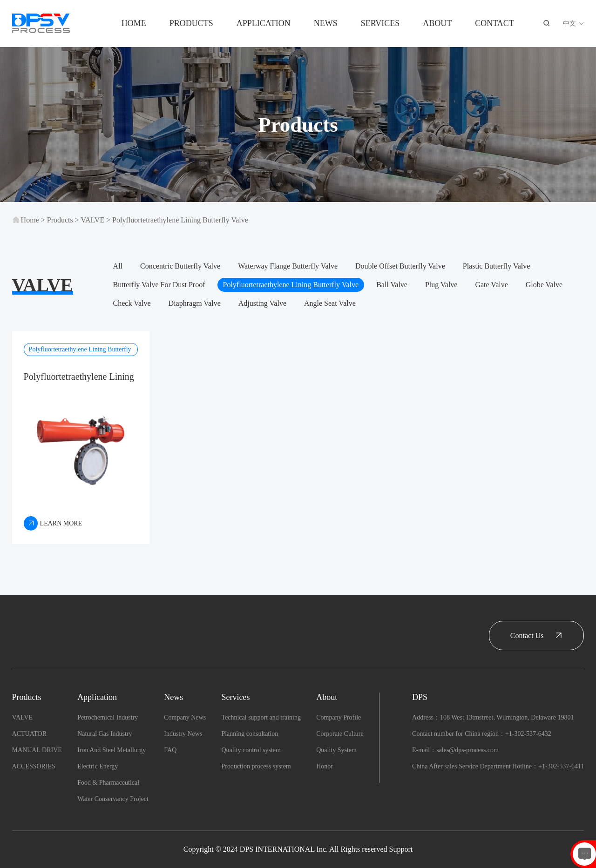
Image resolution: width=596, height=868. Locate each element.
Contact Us (537, 635)
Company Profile (339, 717)
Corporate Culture (340, 734)
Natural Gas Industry (105, 734)
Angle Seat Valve (330, 303)
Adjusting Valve (262, 303)
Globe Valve (544, 285)
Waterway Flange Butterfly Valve (288, 266)
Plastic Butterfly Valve (497, 266)
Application (264, 23)
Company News (185, 717)
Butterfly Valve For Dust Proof (159, 285)
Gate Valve (491, 285)
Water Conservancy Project (113, 799)
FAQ (170, 750)
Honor (325, 766)
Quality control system (251, 750)
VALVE (92, 220)
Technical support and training (261, 717)
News (326, 23)
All (118, 266)
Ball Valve (392, 285)
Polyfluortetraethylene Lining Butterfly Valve (180, 220)
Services (380, 23)
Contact (494, 23)
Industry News (183, 734)
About (437, 23)
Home (134, 23)
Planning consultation (250, 734)
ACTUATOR (29, 734)
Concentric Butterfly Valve (180, 266)
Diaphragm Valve (195, 303)
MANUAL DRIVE (37, 750)
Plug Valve (441, 285)
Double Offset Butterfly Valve (400, 266)
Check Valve (132, 303)
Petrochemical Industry (108, 717)
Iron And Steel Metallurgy (112, 750)
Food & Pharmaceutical (108, 783)
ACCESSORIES (34, 766)
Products (191, 23)
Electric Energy (98, 766)
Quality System (336, 750)
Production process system (256, 766)
